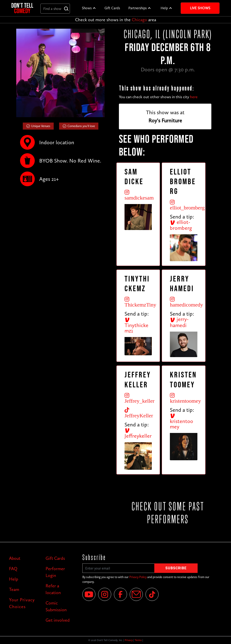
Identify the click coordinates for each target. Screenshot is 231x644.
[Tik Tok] (152, 594)
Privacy (129, 640)
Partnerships (137, 8)
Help (164, 8)
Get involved (58, 620)
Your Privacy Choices (22, 603)
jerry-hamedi (179, 322)
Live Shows (200, 8)
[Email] (136, 594)
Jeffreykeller (138, 433)
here (194, 97)
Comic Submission (56, 606)
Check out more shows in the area (116, 20)
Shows (87, 8)
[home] (22, 8)
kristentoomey (181, 421)
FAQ (13, 569)
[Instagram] (105, 594)
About (15, 558)
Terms (138, 640)
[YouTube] (89, 594)
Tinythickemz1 (136, 325)
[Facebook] (120, 594)
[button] (89, 8)
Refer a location (53, 589)
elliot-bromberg (181, 225)
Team (14, 589)
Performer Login (55, 572)
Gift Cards (112, 8)
